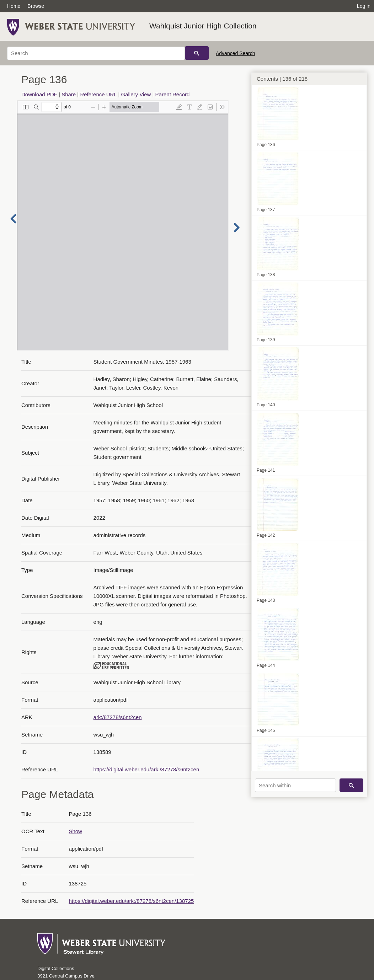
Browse (36, 6)
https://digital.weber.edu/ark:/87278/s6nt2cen (146, 769)
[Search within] (295, 785)
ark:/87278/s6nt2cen (118, 717)
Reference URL (98, 94)
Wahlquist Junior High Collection (203, 26)
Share (69, 94)
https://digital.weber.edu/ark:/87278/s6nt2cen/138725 (131, 901)
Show (75, 831)
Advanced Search (236, 53)
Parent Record (173, 94)
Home (14, 6)
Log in (364, 6)
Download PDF (39, 94)
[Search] (96, 53)
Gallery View (136, 94)
